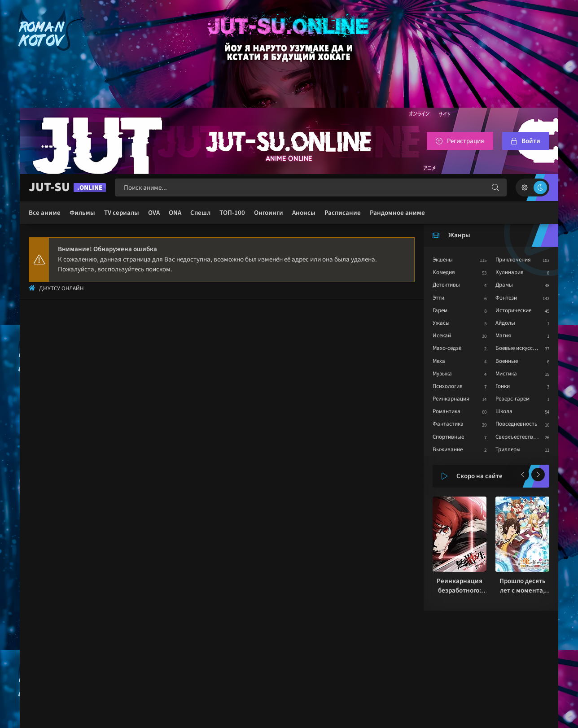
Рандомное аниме (397, 213)
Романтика (447, 411)
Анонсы (304, 213)
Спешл (200, 213)
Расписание (343, 213)
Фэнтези (506, 298)
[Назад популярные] (522, 475)
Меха (439, 361)
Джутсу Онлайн (61, 288)
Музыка (442, 374)
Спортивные (448, 437)
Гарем (440, 310)
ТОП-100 (232, 213)
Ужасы (441, 323)
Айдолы (505, 323)
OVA (154, 213)
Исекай (442, 336)
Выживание (448, 449)
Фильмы (82, 213)
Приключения (513, 260)
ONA (175, 213)
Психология (448, 386)
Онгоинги (269, 213)
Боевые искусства (519, 348)
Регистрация (466, 141)
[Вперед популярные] (538, 475)
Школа (504, 411)
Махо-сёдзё (447, 348)
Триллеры (508, 449)
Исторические (513, 310)
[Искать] (495, 187)
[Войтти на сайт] (526, 141)
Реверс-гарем (512, 399)
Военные (507, 361)
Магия (503, 336)
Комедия (444, 272)
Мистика (506, 374)
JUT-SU (67, 187)
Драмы (504, 285)
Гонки (503, 386)
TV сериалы (122, 213)
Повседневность (516, 424)
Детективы (446, 285)
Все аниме (45, 213)
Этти (438, 298)
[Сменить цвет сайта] (532, 187)
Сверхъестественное (522, 437)
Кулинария (510, 272)
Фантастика (448, 424)
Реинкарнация (451, 399)
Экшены (443, 260)
